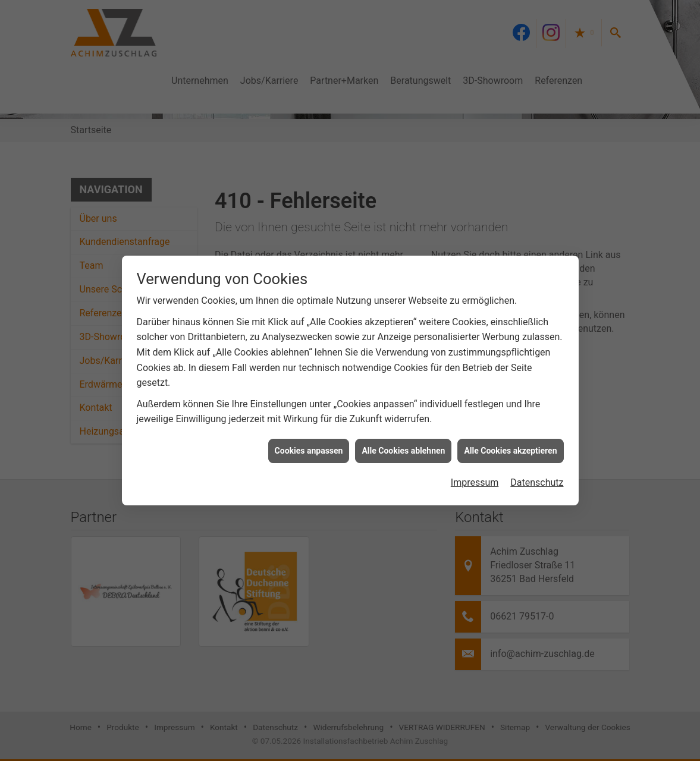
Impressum (475, 478)
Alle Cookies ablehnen (403, 446)
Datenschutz (537, 478)
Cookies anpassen (309, 446)
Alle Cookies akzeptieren (510, 446)
